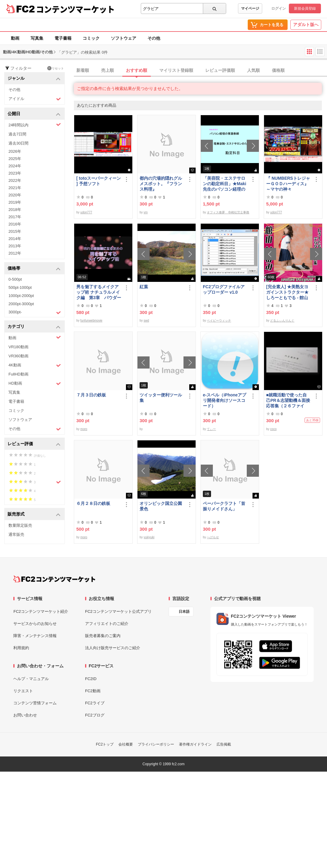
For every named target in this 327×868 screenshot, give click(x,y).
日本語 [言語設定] (184, 612)
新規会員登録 (305, 8)
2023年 (15, 173)
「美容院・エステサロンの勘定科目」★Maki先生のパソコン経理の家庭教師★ (225, 184)
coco (273, 429)
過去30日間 (18, 143)
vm (145, 212)
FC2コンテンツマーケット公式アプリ (118, 611)
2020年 (15, 195)
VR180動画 (18, 347)
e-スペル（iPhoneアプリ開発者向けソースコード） (225, 400)
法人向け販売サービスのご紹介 (113, 648)
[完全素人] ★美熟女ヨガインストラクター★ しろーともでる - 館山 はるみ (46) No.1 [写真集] (288, 292)
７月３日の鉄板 (91, 395)
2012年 (15, 253)
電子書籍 (63, 38)
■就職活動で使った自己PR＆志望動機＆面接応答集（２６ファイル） (288, 401)
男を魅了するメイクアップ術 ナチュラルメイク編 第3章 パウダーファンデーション (99, 292)
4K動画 (35, 365)
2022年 (15, 180)
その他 (154, 38)
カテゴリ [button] (34, 327)
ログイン (279, 8)
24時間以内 (35, 125)
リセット (56, 68)
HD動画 (35, 384)
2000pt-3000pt (21, 304)
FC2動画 (93, 691)
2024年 (15, 166)
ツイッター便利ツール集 (161, 398)
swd (146, 320)
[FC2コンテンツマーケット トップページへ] (54, 579)
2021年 (15, 188)
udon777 (86, 212)
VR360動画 (18, 356)
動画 (15, 38)
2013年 (15, 246)
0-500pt (15, 279)
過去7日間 (17, 134)
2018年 (15, 210)
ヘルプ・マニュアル (31, 679)
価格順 (278, 70)
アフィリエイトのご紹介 (107, 624)
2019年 (15, 202)
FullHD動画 (18, 374)
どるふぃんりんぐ (282, 320)
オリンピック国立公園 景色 (162, 506)
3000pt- (35, 312)
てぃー (211, 429)
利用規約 (21, 648)
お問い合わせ (25, 715)
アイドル (35, 99)
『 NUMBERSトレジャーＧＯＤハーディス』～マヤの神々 (288, 184)
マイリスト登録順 (176, 70)
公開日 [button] (34, 114)
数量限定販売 (20, 525)
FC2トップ (105, 744)
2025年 (15, 159)
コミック (91, 38)
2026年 (15, 151)
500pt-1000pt (20, 287)
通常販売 (16, 534)
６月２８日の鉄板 (93, 503)
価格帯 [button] (34, 269)
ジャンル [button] (34, 79)
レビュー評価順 (220, 70)
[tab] (200, 71)
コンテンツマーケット (75, 9)
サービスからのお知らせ (35, 624)
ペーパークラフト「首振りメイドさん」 (224, 506)
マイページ (250, 8)
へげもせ (213, 537)
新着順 (83, 70)
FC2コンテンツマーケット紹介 (41, 611)
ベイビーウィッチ (219, 320)
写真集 (37, 38)
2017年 (15, 217)
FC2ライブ (95, 703)
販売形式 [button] (34, 514)
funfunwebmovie (91, 320)
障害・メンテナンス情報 (35, 636)
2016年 (15, 224)
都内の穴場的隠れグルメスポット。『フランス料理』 (161, 184)
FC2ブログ (95, 715)
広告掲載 (224, 744)
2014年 (15, 239)
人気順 (253, 70)
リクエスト (23, 691)
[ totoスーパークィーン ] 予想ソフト (99, 181)
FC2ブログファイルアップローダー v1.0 (224, 289)
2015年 (15, 231)
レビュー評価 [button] (34, 444)
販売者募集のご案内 (103, 636)
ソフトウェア (124, 38)
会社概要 (126, 744)
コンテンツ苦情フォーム (35, 703)
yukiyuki (149, 537)
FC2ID (91, 679)
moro (84, 429)
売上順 (107, 70)
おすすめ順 (137, 70)
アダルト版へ (306, 25)
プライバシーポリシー (156, 744)
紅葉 (144, 287)
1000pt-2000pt (21, 296)
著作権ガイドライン (195, 744)
